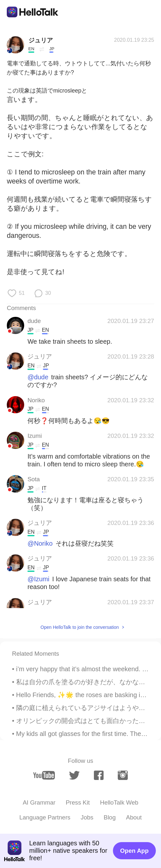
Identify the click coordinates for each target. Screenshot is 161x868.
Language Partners (45, 817)
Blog (110, 817)
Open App (134, 851)
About (134, 817)
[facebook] (99, 775)
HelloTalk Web (119, 802)
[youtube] (44, 775)
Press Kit (78, 802)
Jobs (87, 817)
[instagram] (123, 775)
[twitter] (74, 775)
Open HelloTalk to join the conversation (80, 627)
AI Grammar (39, 802)
